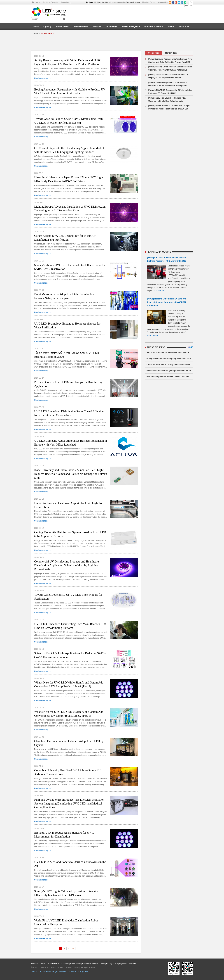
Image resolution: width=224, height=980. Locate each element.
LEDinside (72, 971)
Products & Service (154, 26)
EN (191, 5)
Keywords (123, 963)
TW (186, 5)
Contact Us (163, 2)
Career (66, 963)
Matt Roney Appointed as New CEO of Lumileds (168, 377)
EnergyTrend (83, 971)
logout (138, 2)
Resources (184, 26)
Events (171, 26)
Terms (102, 963)
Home (37, 2)
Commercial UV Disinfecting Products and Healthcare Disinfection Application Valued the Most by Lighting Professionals (66, 565)
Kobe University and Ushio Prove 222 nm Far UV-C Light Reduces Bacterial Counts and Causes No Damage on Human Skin (71, 474)
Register (89, 2)
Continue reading (43, 78)
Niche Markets (81, 26)
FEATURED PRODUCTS (159, 252)
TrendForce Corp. (73, 967)
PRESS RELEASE (156, 347)
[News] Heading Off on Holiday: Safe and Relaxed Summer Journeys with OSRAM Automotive (167, 302)
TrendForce (36, 971)
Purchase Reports (50, 2)
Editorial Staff (56, 963)
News (36, 26)
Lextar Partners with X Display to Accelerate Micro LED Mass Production (179, 365)
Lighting (47, 26)
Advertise (65, 2)
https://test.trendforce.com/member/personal (115, 2)
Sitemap (132, 963)
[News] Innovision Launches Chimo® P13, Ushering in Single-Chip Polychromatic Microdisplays (165, 101)
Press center (76, 963)
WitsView (62, 971)
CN (191, 2)
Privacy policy (112, 963)
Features (97, 26)
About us (35, 963)
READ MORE (159, 291)
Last (73, 949)
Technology (111, 26)
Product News (63, 26)
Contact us (44, 963)
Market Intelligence (131, 26)
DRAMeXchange (50, 971)
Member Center (149, 2)
